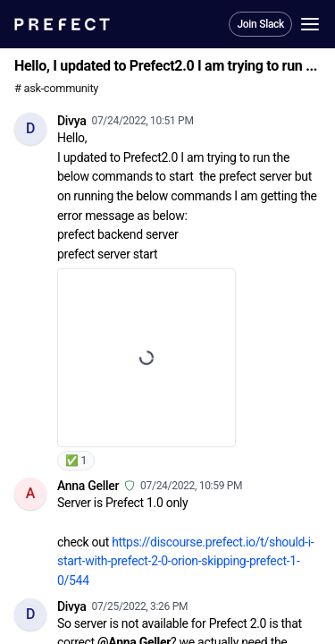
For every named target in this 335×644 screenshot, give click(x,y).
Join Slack (260, 24)
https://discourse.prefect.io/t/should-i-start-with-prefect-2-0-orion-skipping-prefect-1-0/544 (185, 561)
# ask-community (56, 88)
